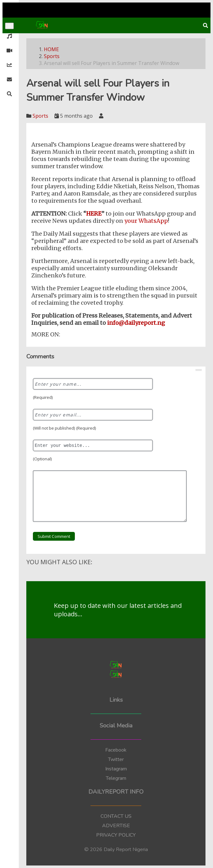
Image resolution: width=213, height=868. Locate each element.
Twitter (116, 759)
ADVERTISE (116, 826)
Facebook (116, 750)
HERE (94, 214)
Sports (52, 56)
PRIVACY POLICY (116, 835)
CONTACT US (116, 816)
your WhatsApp (146, 221)
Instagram (116, 769)
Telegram (116, 778)
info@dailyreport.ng (135, 323)
